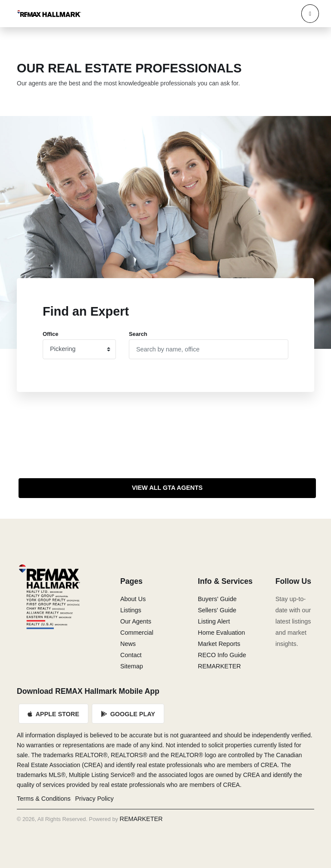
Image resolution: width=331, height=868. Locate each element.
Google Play (128, 714)
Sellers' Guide (217, 610)
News (128, 644)
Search (138, 334)
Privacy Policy (94, 799)
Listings (131, 610)
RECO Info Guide (222, 655)
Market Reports (219, 644)
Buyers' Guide (217, 599)
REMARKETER (219, 666)
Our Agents (136, 621)
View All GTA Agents (167, 488)
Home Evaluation (222, 633)
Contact (131, 655)
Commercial (137, 633)
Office (50, 334)
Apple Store (53, 714)
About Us (133, 599)
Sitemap (132, 666)
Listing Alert (214, 621)
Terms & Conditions (44, 799)
